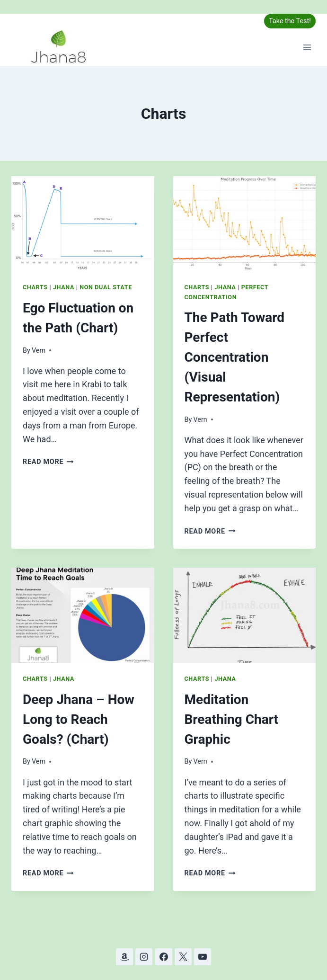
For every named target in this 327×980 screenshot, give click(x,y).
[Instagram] (144, 957)
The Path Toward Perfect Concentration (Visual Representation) (234, 357)
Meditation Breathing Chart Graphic (232, 719)
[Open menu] (307, 48)
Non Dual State (106, 287)
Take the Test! (290, 21)
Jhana (64, 287)
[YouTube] (203, 957)
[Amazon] (124, 957)
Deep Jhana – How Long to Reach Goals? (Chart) (79, 719)
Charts (35, 287)
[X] (183, 957)
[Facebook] (164, 957)
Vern (39, 351)
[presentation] (83, 224)
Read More (48, 462)
